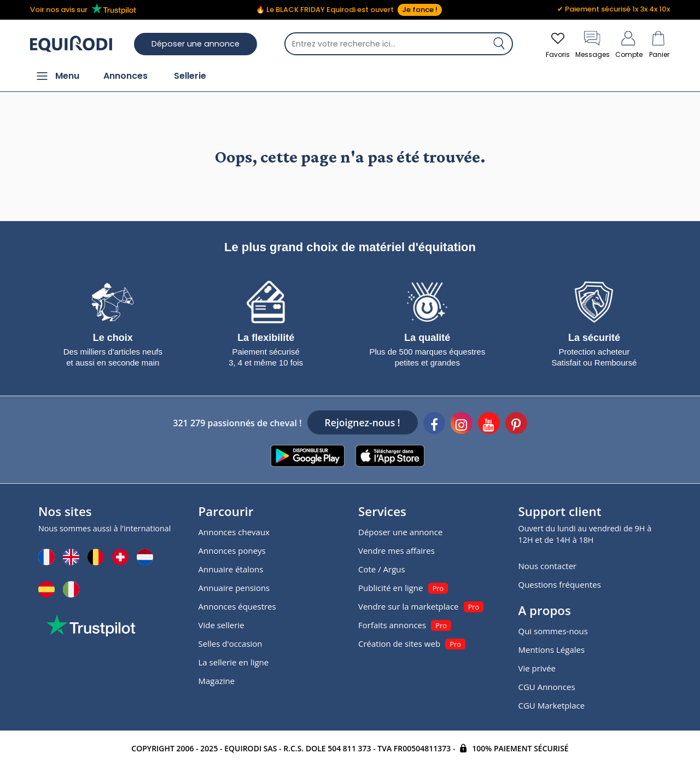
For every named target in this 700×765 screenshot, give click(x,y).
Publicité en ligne (390, 588)
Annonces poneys (232, 550)
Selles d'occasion (231, 644)
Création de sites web (399, 644)
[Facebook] (434, 425)
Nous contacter (548, 566)
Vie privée (537, 668)
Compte (629, 44)
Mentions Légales (552, 650)
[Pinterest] (516, 425)
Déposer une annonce (196, 44)
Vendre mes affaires (396, 550)
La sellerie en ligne (234, 662)
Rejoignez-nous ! (363, 422)
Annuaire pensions (234, 588)
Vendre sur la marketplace (409, 606)
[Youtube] (489, 425)
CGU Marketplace (552, 705)
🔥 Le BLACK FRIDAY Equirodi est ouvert (349, 10)
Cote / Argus (382, 569)
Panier (659, 44)
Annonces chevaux (234, 532)
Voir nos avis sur (85, 9)
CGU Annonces (547, 687)
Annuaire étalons (231, 569)
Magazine (217, 681)
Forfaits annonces (392, 625)
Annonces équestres (237, 606)
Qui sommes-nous (553, 631)
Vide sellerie (221, 625)
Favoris (558, 44)
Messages (593, 44)
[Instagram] (462, 425)
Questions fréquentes (560, 584)
